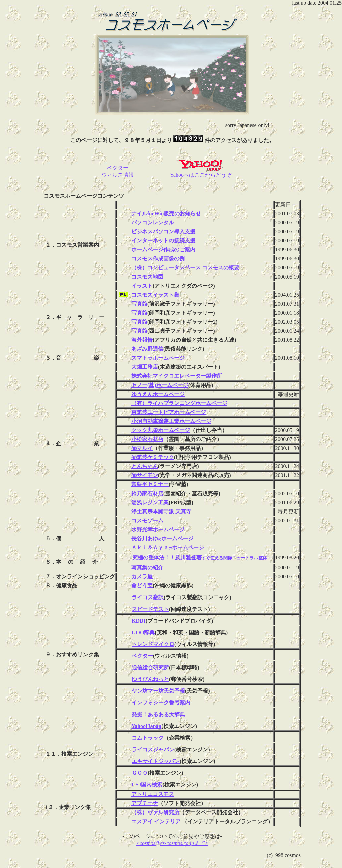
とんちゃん (145, 466)
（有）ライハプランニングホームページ (179, 403)
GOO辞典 (143, 632)
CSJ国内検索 (147, 785)
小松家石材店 (147, 439)
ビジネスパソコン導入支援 (163, 232)
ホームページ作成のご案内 (163, 250)
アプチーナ (145, 803)
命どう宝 (142, 586)
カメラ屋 (142, 577)
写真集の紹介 (147, 568)
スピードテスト (150, 609)
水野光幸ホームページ (158, 529)
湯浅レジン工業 (150, 502)
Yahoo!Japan (146, 726)
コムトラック (148, 738)
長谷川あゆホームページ (162, 538)
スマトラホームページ (158, 358)
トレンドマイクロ (153, 644)
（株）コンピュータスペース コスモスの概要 (185, 268)
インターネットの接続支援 (163, 241)
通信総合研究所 (150, 668)
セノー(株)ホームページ (160, 385)
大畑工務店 (145, 367)
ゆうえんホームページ (158, 394)
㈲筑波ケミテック (153, 457)
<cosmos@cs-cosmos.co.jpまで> (172, 843)
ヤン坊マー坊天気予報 (158, 691)
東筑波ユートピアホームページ (169, 412)
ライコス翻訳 (148, 597)
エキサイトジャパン (156, 761)
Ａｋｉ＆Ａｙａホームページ (168, 548)
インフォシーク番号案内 (161, 703)
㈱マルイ (142, 448)
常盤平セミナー (150, 484)
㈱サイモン (145, 475)
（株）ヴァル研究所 (155, 812)
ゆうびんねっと (150, 679)
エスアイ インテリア (157, 821)
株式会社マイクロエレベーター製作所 (177, 376)
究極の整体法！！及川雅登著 (200, 558)
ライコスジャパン (153, 749)
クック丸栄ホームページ (161, 430)
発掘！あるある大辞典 (158, 714)
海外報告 (142, 340)
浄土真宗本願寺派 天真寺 (161, 511)
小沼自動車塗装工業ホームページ (171, 421)
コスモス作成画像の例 (158, 259)
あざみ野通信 (147, 349)
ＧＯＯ (140, 773)
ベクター (142, 656)
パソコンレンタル (153, 223)
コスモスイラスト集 (155, 295)
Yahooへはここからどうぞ (201, 172)
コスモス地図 (147, 277)
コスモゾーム (147, 520)
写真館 (139, 304)
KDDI (139, 621)
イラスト (142, 286)
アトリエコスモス (153, 794)
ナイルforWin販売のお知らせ (166, 213)
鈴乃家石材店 (147, 493)
